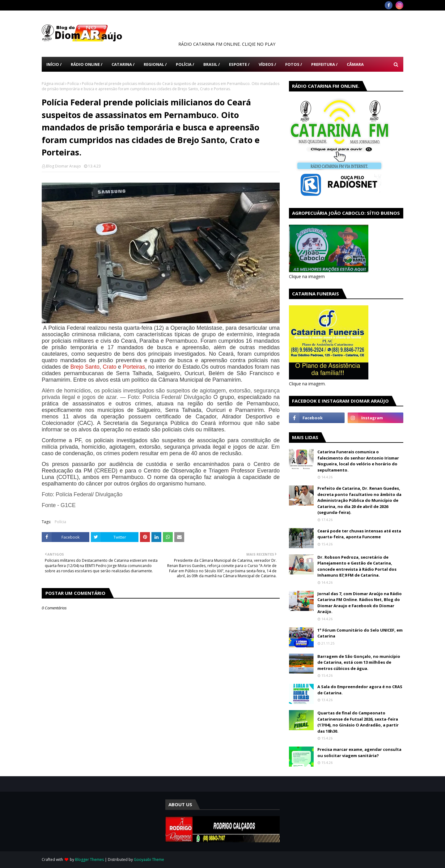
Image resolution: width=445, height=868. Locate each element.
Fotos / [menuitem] (294, 64)
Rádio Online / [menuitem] (87, 64)
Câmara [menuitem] (355, 64)
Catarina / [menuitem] (123, 64)
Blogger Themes (89, 860)
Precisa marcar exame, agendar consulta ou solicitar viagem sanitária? (359, 752)
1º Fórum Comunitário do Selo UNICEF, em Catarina (360, 633)
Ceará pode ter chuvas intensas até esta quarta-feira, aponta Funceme (359, 534)
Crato (109, 367)
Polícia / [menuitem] (185, 64)
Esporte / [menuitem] (239, 64)
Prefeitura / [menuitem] (324, 64)
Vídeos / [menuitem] (267, 64)
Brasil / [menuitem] (212, 64)
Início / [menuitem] (54, 64)
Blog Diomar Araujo (64, 166)
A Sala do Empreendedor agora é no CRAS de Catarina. (360, 690)
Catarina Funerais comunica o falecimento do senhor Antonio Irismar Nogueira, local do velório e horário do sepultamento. (358, 461)
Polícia (73, 84)
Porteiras (134, 367)
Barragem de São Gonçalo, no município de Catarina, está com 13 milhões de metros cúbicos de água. (359, 662)
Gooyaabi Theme (149, 860)
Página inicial (53, 84)
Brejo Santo (85, 367)
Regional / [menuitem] (155, 64)
